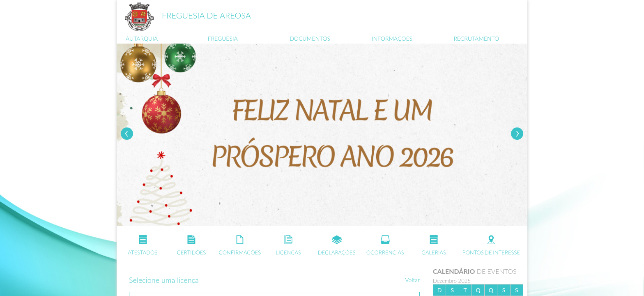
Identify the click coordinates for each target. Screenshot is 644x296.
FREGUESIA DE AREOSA (206, 15)
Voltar (412, 280)
